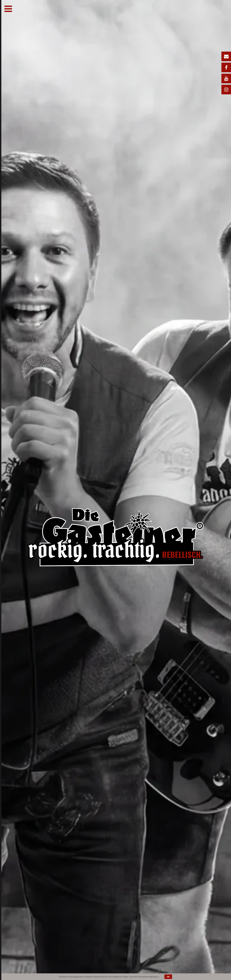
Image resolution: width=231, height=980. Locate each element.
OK (168, 977)
